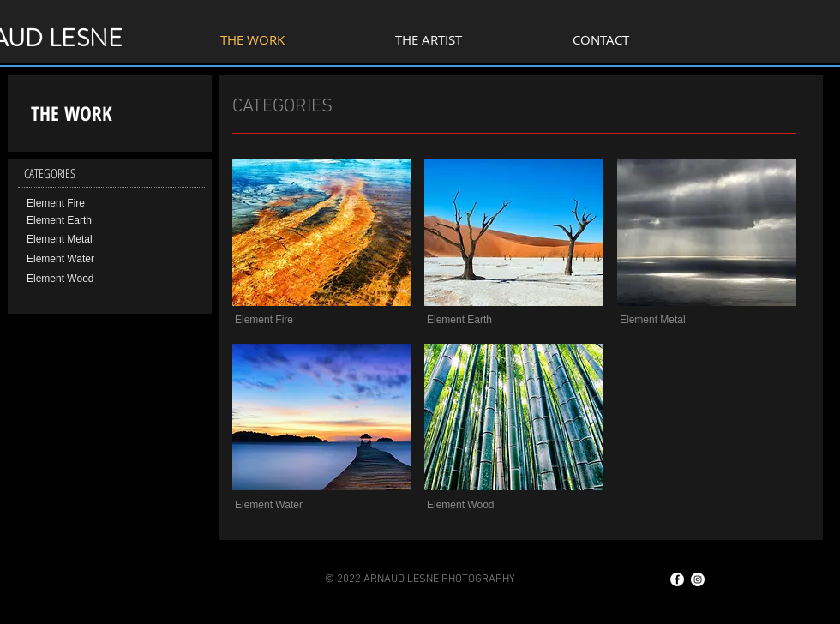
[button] (294, 320)
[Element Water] (85, 260)
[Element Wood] (85, 279)
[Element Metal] (85, 240)
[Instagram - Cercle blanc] (698, 579)
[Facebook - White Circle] (677, 579)
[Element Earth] (85, 221)
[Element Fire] (85, 204)
